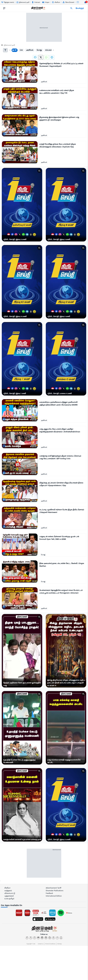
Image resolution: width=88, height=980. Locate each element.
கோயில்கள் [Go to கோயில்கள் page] (68, 2)
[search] (71, 8)
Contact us (41, 944)
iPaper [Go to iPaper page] (46, 2)
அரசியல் (44, 82)
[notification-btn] (85, 2)
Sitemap (59, 944)
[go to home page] (38, 9)
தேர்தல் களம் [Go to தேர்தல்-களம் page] (8, 2)
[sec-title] (44, 905)
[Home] (2, 45)
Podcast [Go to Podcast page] (36, 2)
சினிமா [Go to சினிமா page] (56, 2)
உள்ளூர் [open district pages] (80, 8)
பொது (43, 555)
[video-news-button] (4, 80)
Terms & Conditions (50, 944)
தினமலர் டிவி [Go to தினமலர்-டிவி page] (23, 2)
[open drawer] (4, 8)
